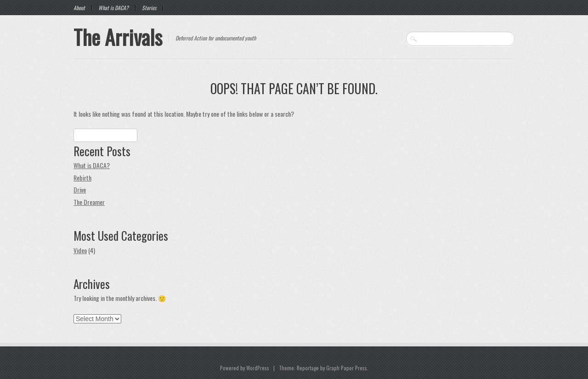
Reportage (308, 368)
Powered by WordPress (245, 368)
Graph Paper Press (347, 368)
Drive (80, 189)
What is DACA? (113, 8)
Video (80, 250)
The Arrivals (118, 37)
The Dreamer (89, 202)
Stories (149, 8)
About (79, 8)
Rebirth (82, 178)
